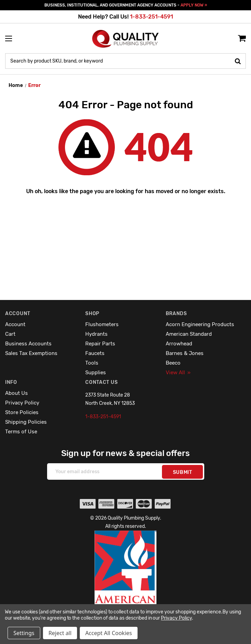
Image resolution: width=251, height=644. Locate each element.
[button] (126, 582)
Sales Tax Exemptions (31, 353)
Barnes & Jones (185, 353)
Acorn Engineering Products (200, 324)
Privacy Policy (22, 403)
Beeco (173, 363)
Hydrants (96, 334)
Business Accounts (28, 344)
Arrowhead (179, 344)
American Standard (189, 334)
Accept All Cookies (109, 633)
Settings (24, 633)
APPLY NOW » (194, 5)
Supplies (96, 373)
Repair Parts (100, 344)
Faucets (95, 353)
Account (15, 324)
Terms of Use (21, 432)
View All (178, 373)
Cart (10, 334)
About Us (17, 393)
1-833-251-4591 (151, 17)
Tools (92, 363)
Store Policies (22, 412)
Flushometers (102, 324)
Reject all (60, 633)
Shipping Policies (26, 422)
